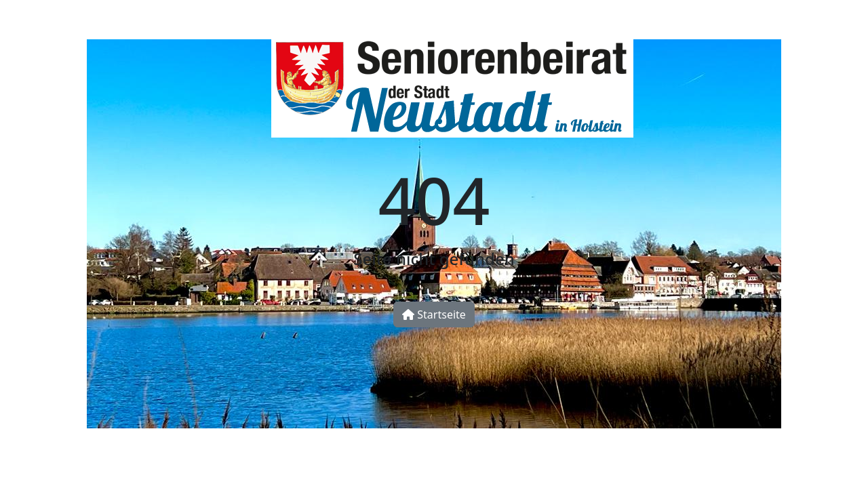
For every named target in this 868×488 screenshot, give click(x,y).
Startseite (434, 314)
